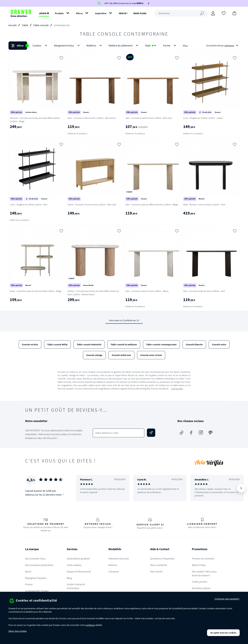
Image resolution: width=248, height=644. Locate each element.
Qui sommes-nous (35, 558)
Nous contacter (159, 565)
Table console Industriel (89, 344)
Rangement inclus (67, 46)
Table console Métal (57, 344)
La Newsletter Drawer (37, 591)
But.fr (28, 571)
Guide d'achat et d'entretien (76, 586)
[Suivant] (241, 488)
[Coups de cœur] (224, 13)
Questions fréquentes (162, 558)
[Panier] (234, 13)
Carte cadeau (74, 565)
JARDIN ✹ (44, 13)
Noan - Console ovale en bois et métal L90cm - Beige (36, 291)
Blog (69, 578)
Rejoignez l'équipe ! (36, 578)
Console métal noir (121, 355)
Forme (170, 46)
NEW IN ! (123, 13)
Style (151, 46)
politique (90, 625)
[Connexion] (213, 13)
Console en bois (30, 344)
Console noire (219, 344)
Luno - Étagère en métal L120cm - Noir (29, 205)
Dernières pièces (201, 588)
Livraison (114, 571)
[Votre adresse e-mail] (119, 433)
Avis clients (156, 571)
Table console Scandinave (124, 344)
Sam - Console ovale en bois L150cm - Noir (204, 291)
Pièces (79, 13)
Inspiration (101, 13)
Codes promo (199, 582)
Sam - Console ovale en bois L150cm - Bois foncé (92, 118)
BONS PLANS (140, 13)
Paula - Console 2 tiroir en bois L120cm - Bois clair (92, 205)
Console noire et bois (151, 355)
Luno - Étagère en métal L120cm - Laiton (203, 118)
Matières (95, 46)
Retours (113, 565)
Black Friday (199, 565)
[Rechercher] (181, 13)
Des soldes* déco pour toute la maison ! (204, 573)
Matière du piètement (124, 46)
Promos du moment (203, 558)
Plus (185, 46)
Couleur (40, 46)
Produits (59, 13)
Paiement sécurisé (119, 558)
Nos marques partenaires (39, 565)
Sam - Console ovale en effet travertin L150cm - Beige (152, 205)
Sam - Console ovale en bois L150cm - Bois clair (149, 118)
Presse (29, 584)
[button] (124, 46)
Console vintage (94, 355)
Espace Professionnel (79, 571)
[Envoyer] (151, 433)
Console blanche (194, 344)
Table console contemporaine (161, 344)
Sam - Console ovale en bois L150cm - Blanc (147, 291)
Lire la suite (177, 389)
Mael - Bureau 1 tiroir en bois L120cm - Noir (204, 205)
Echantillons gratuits (78, 558)
